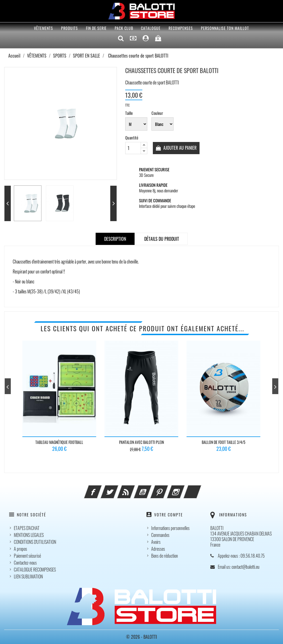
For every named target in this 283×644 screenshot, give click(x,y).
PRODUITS (70, 28)
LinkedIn (200, 489)
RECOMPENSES (181, 28)
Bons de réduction (165, 556)
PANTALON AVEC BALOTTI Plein (141, 442)
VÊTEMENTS (44, 28)
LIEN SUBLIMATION (28, 576)
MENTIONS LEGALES (29, 535)
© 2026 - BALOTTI (141, 637)
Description (115, 239)
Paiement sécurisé (27, 556)
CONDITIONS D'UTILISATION (35, 542)
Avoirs (156, 542)
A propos (20, 549)
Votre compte (169, 515)
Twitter (117, 489)
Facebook (100, 489)
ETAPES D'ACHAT (27, 528)
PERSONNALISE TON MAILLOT (225, 28)
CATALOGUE (151, 28)
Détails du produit (162, 239)
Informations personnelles (170, 528)
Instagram (183, 489)
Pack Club (124, 28)
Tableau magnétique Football (59, 442)
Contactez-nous (25, 563)
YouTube (150, 489)
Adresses (158, 549)
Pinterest (167, 489)
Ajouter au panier (180, 148)
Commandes (160, 535)
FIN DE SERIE (96, 28)
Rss (133, 489)
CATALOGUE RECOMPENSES (35, 570)
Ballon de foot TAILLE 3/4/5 (224, 442)
